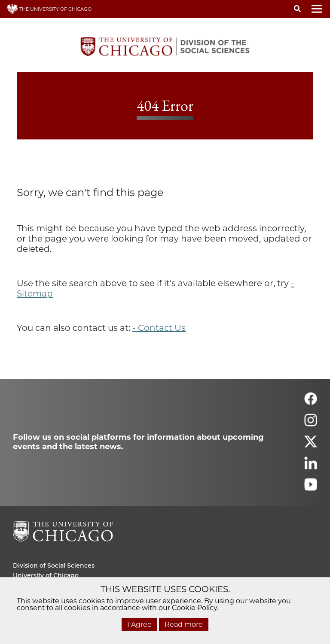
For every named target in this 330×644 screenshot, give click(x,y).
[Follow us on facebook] (311, 402)
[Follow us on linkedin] (311, 467)
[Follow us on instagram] (311, 424)
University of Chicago (46, 575)
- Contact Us (159, 328)
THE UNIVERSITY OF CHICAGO (49, 9)
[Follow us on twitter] (311, 445)
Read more (184, 624)
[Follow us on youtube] (311, 488)
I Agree (139, 624)
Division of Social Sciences (54, 565)
